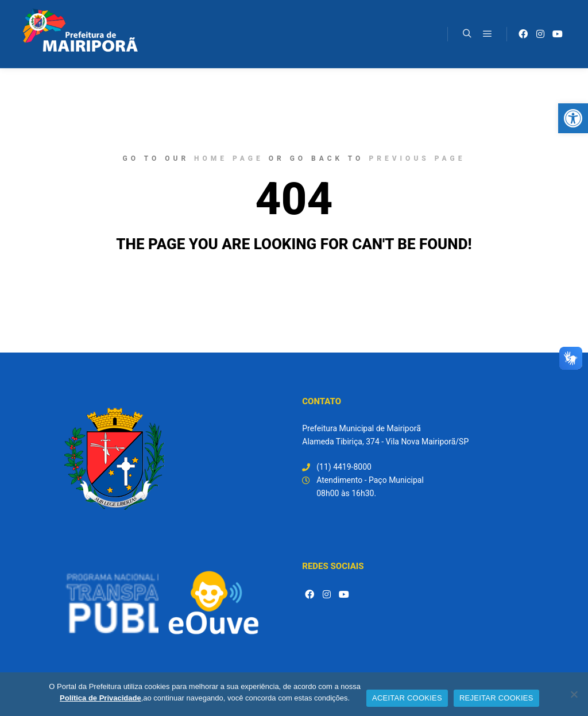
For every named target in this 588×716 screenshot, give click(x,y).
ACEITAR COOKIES (407, 698)
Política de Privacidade (100, 698)
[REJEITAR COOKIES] (574, 694)
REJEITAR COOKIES (496, 698)
